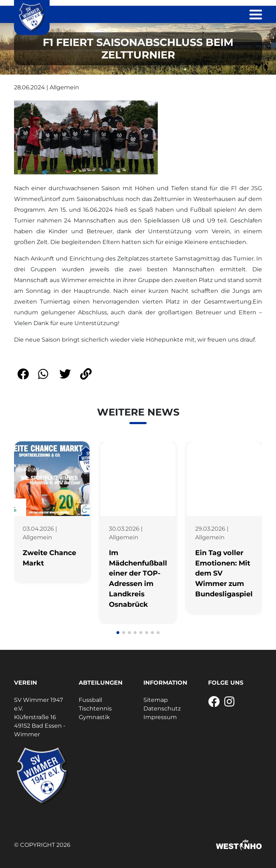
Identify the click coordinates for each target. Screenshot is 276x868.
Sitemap (156, 700)
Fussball (90, 700)
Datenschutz (162, 709)
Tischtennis (95, 709)
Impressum (160, 717)
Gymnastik (94, 717)
